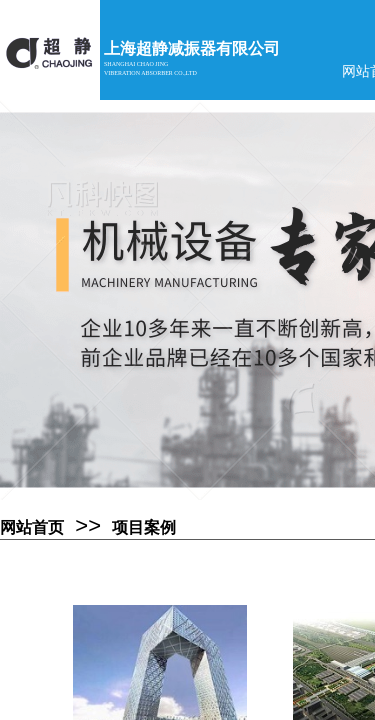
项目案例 (144, 527)
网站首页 (32, 527)
